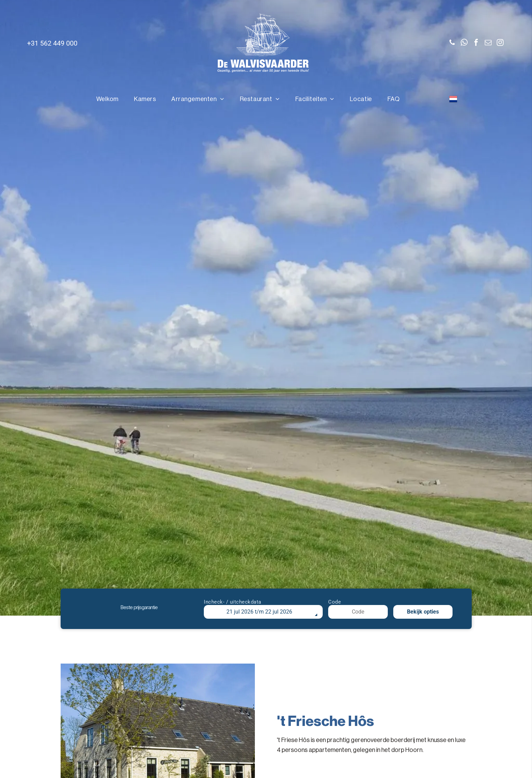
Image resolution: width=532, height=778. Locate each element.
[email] (488, 43)
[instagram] (500, 43)
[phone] (452, 43)
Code (335, 602)
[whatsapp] (464, 43)
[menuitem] (110, 99)
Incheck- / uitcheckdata (233, 602)
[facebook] (476, 43)
